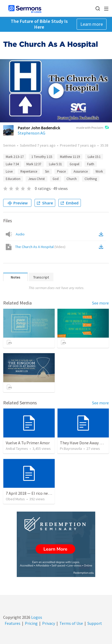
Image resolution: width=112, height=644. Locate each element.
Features (13, 623)
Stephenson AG (32, 133)
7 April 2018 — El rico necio (29, 493)
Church (72, 179)
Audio (20, 234)
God (56, 179)
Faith (91, 164)
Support (95, 623)
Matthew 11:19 (70, 157)
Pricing (31, 623)
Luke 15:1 (94, 157)
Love (9, 171)
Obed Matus (15, 499)
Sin (47, 171)
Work (99, 171)
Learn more (92, 24)
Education (13, 179)
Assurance (81, 171)
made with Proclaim (93, 128)
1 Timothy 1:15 (42, 157)
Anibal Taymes (17, 449)
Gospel (74, 164)
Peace (61, 171)
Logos (36, 617)
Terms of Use (71, 623)
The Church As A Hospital (40, 247)
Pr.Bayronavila (71, 449)
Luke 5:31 (55, 164)
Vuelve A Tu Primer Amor (28, 443)
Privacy (49, 623)
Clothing (91, 179)
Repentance (29, 171)
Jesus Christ (37, 179)
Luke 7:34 (12, 164)
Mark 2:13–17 (15, 157)
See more (100, 303)
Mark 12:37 (34, 164)
